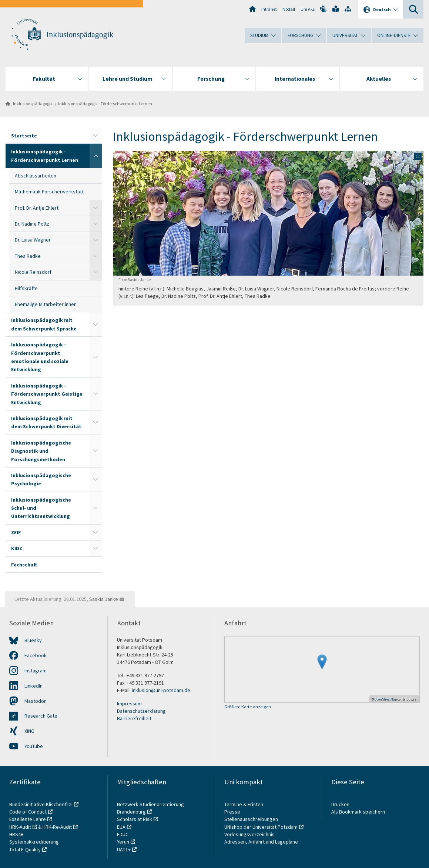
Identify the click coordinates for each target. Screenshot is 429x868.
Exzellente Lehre (28, 819)
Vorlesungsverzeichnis (250, 834)
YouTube (34, 746)
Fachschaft (24, 565)
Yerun (123, 842)
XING (29, 731)
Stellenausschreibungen (251, 819)
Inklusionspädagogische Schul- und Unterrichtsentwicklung (41, 508)
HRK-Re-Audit (57, 827)
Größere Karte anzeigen (248, 707)
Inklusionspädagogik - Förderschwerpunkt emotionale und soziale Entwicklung (40, 357)
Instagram (36, 671)
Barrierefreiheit (134, 718)
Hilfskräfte (26, 288)
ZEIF (16, 532)
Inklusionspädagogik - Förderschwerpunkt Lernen (105, 104)
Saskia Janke (104, 599)
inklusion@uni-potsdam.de (161, 690)
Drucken (340, 804)
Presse (233, 812)
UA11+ (124, 849)
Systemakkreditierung (34, 842)
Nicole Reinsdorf (33, 272)
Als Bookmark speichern (358, 812)
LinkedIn (33, 686)
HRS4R (16, 834)
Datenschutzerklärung (141, 711)
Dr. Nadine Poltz (32, 224)
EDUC (123, 834)
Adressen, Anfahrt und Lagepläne (261, 842)
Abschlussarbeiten (36, 176)
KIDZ (17, 548)
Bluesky (33, 640)
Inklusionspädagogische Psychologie (41, 479)
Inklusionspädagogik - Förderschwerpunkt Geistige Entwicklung (47, 394)
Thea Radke (28, 256)
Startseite (24, 136)
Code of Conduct (28, 812)
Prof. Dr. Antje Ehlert (37, 208)
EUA (121, 827)
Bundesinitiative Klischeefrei (41, 804)
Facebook (36, 655)
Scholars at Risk (135, 819)
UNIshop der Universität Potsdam (261, 827)
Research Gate (41, 716)
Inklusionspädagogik (80, 34)
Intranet (269, 9)
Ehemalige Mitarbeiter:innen (46, 304)
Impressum (129, 704)
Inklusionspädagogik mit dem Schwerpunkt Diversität (46, 422)
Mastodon (36, 701)
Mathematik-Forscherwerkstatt (49, 192)
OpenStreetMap (386, 699)
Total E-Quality (25, 849)
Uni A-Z (308, 9)
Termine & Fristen (244, 804)
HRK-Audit (20, 827)
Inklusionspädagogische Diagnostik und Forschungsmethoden (41, 451)
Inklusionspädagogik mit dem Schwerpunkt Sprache (44, 324)
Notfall (289, 9)
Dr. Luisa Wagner (33, 240)
